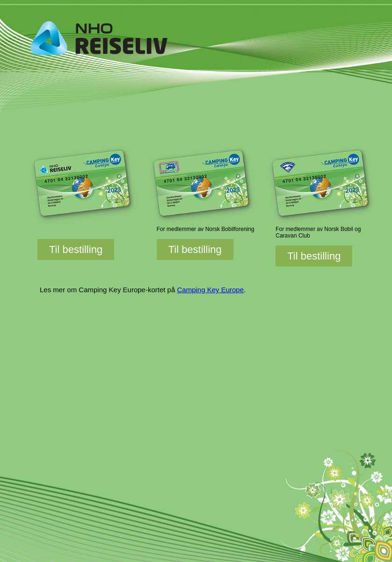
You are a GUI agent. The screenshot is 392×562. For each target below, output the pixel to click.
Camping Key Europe (210, 290)
